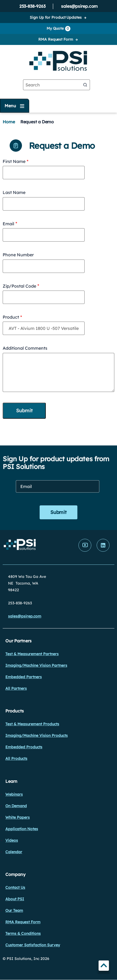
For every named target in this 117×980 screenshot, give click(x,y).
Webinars (14, 794)
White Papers (18, 817)
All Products (16, 758)
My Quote (59, 29)
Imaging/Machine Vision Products (37, 735)
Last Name (14, 192)
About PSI (15, 899)
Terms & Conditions (23, 933)
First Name (14, 161)
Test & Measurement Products (32, 724)
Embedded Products (24, 747)
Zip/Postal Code (19, 286)
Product (11, 317)
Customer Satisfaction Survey (33, 945)
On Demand (16, 806)
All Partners (16, 688)
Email (8, 224)
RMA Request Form (56, 39)
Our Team (14, 910)
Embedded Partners (24, 677)
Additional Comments (25, 348)
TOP (104, 966)
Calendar (14, 852)
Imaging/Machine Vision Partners (36, 665)
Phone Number (18, 255)
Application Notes (22, 829)
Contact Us (15, 887)
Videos (12, 840)
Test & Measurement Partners (32, 654)
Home (9, 122)
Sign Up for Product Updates (56, 17)
